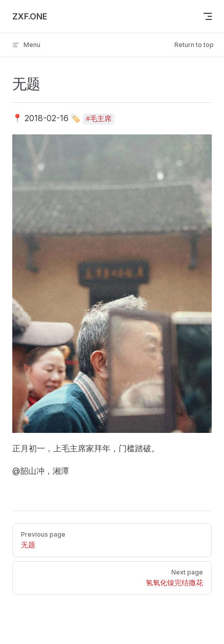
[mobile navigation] (208, 16)
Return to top (194, 45)
